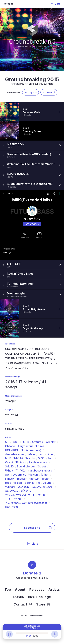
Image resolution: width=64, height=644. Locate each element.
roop (8, 483)
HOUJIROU (12, 450)
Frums (40, 446)
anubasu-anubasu (41, 470)
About (20, 590)
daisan (34, 475)
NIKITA (19, 458)
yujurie (47, 483)
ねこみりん (11, 491)
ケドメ (41, 495)
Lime (50, 454)
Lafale (31, 454)
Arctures (37, 442)
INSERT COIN (16, 144)
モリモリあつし (32, 224)
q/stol (46, 479)
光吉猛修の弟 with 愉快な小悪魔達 (26, 503)
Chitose (10, 446)
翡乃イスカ (12, 507)
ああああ (24, 487)
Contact (23, 604)
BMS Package (39, 597)
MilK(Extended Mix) (32, 200)
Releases (37, 590)
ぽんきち (26, 491)
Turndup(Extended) (20, 284)
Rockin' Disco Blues (20, 274)
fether (45, 475)
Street (42, 466)
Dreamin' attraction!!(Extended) (29, 154)
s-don (18, 483)
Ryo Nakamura (38, 462)
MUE (8, 458)
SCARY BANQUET (19, 174)
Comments (24, 238)
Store (43, 604)
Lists (32, 544)
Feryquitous (26, 446)
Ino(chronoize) (32, 450)
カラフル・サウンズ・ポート (20, 495)
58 (7, 442)
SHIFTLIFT (14, 264)
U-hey (9, 470)
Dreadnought (16, 293)
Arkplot (51, 442)
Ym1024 (21, 470)
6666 (15, 442)
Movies (39, 238)
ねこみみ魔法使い (43, 487)
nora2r (35, 479)
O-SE (41, 458)
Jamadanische (14, 454)
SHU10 (9, 466)
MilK (6, 253)
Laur (41, 454)
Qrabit (9, 462)
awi (7, 475)
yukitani (10, 487)
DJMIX (19, 597)
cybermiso (19, 475)
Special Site (38, 528)
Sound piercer (26, 466)
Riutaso (21, 462)
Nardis (30, 458)
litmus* (10, 479)
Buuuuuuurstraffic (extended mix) (30, 184)
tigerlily (30, 483)
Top (8, 590)
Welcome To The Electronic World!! (31, 164)
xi (39, 483)
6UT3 (25, 442)
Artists (54, 590)
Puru (51, 458)
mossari (22, 479)
